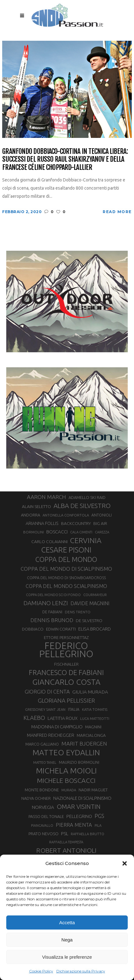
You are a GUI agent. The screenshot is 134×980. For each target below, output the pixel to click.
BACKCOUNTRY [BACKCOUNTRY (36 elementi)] (76, 523)
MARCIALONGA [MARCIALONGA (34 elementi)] (91, 735)
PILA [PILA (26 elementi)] (98, 825)
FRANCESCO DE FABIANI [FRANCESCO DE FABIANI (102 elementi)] (66, 672)
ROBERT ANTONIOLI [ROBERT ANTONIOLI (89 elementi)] (66, 850)
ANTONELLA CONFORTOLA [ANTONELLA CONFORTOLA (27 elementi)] (66, 515)
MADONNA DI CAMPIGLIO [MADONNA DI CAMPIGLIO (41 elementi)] (57, 727)
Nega (67, 940)
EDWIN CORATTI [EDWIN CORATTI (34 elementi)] (61, 629)
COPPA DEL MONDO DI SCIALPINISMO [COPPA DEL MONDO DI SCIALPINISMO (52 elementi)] (66, 569)
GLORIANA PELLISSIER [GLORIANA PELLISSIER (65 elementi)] (66, 700)
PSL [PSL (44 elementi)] (65, 833)
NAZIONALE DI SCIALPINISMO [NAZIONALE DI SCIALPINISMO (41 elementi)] (82, 798)
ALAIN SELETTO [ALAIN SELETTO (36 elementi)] (36, 506)
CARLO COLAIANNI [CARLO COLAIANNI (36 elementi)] (49, 542)
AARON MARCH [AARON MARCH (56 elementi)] (46, 497)
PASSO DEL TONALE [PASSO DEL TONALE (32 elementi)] (46, 816)
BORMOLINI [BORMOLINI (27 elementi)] (33, 532)
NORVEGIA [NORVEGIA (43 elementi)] (43, 807)
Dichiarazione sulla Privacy (81, 971)
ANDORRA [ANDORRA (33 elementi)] (31, 515)
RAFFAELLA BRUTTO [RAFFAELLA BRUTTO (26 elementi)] (88, 834)
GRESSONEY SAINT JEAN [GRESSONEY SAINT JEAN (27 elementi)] (45, 709)
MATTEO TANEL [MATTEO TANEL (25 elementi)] (45, 763)
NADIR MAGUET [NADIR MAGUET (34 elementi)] (93, 790)
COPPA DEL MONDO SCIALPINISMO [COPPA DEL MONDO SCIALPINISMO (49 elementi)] (66, 586)
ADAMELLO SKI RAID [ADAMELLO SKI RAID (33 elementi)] (87, 497)
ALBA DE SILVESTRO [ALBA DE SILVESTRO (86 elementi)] (82, 506)
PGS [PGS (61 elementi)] (99, 816)
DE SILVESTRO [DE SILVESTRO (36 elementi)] (89, 621)
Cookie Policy (41, 971)
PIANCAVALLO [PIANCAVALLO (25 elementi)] (42, 825)
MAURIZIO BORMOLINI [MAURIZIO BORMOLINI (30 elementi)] (79, 762)
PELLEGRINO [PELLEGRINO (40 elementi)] (79, 816)
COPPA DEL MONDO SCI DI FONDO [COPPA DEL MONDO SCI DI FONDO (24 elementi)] (53, 595)
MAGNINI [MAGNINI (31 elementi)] (93, 727)
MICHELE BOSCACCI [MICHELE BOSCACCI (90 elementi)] (66, 780)
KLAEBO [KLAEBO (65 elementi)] (34, 718)
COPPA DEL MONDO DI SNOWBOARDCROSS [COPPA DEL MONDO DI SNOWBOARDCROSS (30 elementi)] (66, 578)
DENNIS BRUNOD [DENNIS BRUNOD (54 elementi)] (52, 620)
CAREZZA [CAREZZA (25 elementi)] (102, 532)
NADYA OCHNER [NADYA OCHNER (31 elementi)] (36, 798)
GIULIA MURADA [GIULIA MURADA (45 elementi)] (90, 692)
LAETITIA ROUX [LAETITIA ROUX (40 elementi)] (63, 718)
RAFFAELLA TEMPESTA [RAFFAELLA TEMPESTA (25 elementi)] (66, 842)
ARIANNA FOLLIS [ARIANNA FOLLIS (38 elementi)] (42, 523)
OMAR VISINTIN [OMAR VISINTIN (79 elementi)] (79, 807)
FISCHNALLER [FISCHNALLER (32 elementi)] (66, 664)
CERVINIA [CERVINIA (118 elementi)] (86, 540)
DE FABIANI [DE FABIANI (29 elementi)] (52, 612)
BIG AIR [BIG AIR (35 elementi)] (100, 523)
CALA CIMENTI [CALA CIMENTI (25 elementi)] (81, 532)
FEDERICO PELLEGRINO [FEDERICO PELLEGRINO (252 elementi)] (66, 650)
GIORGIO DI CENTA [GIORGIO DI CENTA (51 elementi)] (47, 692)
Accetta (67, 922)
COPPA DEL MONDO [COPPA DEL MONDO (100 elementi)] (66, 559)
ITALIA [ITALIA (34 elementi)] (74, 709)
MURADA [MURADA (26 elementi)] (69, 790)
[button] (125, 863)
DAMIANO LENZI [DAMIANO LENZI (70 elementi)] (46, 603)
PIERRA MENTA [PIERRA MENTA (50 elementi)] (74, 825)
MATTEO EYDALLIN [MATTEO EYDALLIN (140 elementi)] (66, 752)
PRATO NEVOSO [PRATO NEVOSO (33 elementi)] (44, 834)
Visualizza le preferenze (67, 957)
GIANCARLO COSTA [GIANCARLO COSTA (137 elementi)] (66, 682)
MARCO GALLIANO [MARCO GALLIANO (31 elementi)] (42, 744)
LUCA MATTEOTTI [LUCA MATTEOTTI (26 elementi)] (95, 719)
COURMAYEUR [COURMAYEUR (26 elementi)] (95, 595)
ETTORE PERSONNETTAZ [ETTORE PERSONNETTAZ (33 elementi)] (66, 637)
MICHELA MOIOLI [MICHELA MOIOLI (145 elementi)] (66, 771)
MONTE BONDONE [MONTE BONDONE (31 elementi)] (42, 790)
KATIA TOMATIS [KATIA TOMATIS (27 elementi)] (95, 709)
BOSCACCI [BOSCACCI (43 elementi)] (57, 532)
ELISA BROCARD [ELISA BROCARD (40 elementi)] (95, 629)
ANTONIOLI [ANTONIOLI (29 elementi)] (102, 515)
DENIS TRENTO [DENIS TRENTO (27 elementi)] (78, 612)
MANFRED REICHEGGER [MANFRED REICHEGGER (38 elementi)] (51, 735)
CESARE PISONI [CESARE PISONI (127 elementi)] (66, 550)
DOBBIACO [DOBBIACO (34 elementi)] (33, 629)
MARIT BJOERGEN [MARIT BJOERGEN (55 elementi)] (84, 744)
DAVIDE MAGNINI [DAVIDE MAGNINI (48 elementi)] (90, 603)
